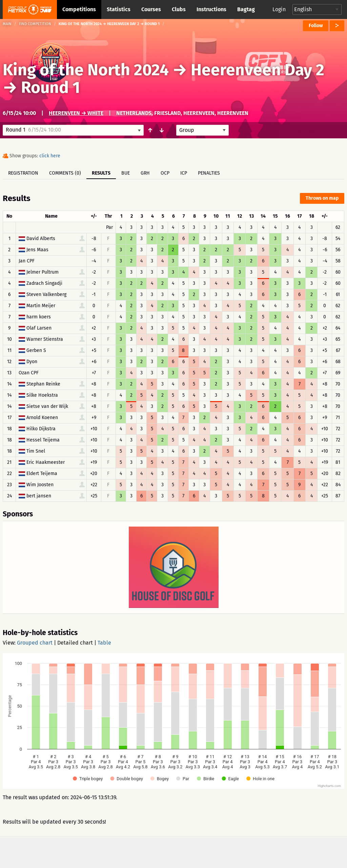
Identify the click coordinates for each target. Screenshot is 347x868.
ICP (184, 173)
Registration (23, 173)
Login (279, 9)
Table (104, 643)
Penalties (209, 173)
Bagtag (246, 9)
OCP (165, 173)
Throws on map (322, 198)
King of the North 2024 (86, 70)
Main (7, 24)
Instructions (211, 9)
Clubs (179, 9)
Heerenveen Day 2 (258, 70)
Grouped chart (35, 643)
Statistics (119, 9)
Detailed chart (75, 643)
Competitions (79, 9)
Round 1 (50, 87)
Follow (316, 26)
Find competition (35, 24)
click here (50, 156)
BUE (126, 173)
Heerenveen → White (76, 113)
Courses (151, 9)
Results (101, 173)
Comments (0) (65, 173)
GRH (145, 173)
